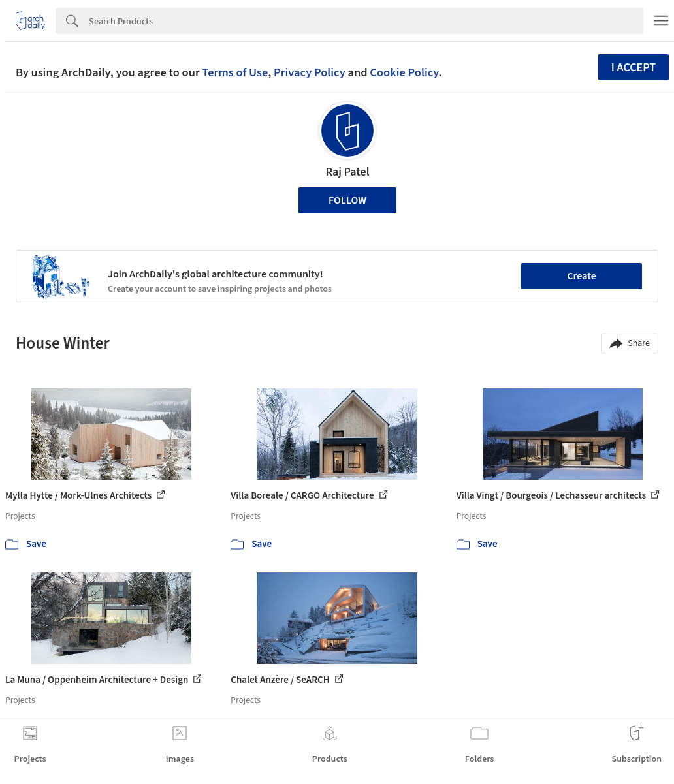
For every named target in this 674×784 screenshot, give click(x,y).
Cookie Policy (404, 72)
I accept (634, 68)
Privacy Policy (310, 72)
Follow (347, 200)
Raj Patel (347, 172)
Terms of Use (235, 72)
